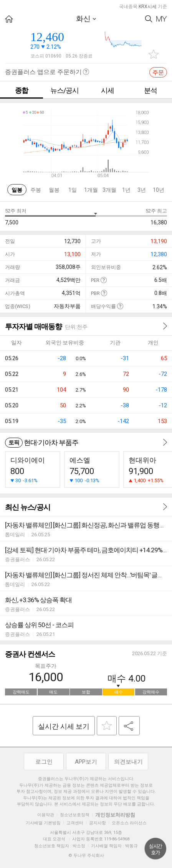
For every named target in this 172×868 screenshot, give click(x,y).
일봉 (17, 190)
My (162, 19)
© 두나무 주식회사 (86, 856)
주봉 (36, 190)
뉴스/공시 (64, 90)
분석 (150, 90)
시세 (107, 90)
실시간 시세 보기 (64, 726)
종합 (21, 90)
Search (149, 19)
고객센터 (75, 823)
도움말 (103, 280)
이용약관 (46, 815)
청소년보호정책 (75, 815)
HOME (9, 19)
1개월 (91, 190)
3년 (142, 190)
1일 (73, 190)
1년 (126, 190)
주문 (158, 72)
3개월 (109, 190)
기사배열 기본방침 (43, 823)
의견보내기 (128, 762)
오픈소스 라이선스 (129, 823)
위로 (155, 849)
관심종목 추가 (154, 54)
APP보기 (86, 762)
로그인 (44, 762)
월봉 (54, 190)
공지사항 (98, 823)
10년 (159, 190)
